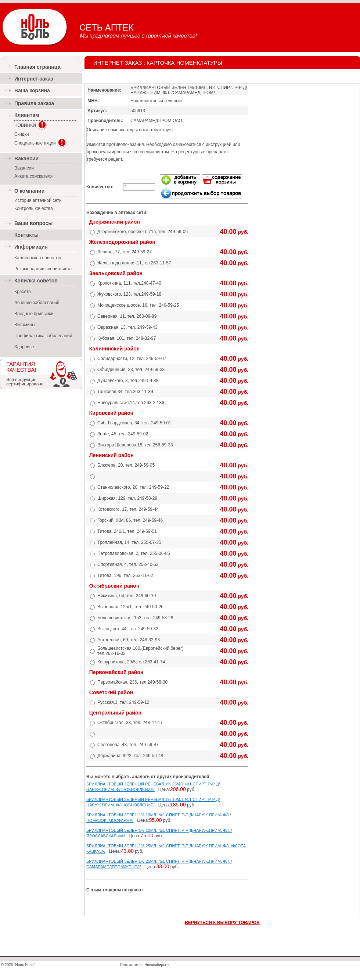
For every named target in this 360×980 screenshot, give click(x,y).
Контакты (26, 235)
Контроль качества (34, 209)
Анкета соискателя (33, 176)
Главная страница (37, 67)
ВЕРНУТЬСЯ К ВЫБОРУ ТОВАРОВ (222, 923)
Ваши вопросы (33, 223)
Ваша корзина (32, 90)
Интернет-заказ (34, 79)
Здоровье (24, 347)
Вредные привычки (34, 314)
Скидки (22, 134)
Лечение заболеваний (37, 303)
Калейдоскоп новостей (38, 258)
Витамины (25, 325)
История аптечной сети (38, 200)
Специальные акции (35, 143)
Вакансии (24, 168)
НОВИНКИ (25, 125)
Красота (23, 292)
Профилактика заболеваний (43, 336)
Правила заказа (34, 103)
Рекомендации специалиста (43, 269)
